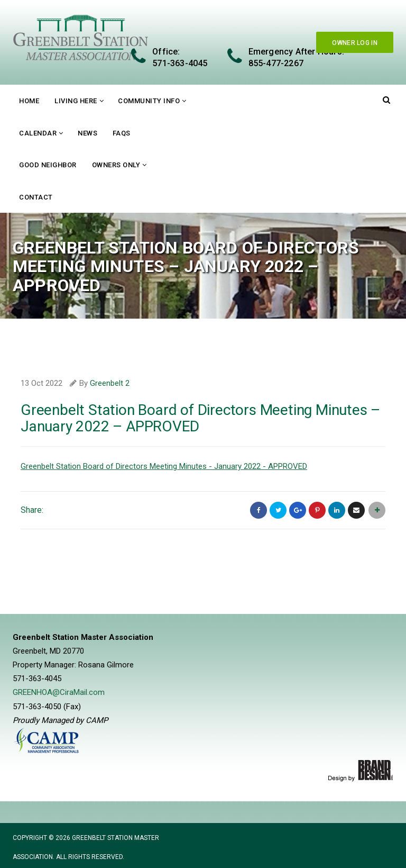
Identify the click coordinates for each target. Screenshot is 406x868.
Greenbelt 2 (110, 383)
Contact (36, 197)
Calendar (38, 133)
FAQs (122, 133)
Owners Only (116, 165)
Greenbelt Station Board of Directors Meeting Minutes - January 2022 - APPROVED (164, 466)
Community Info (149, 101)
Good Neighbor (48, 165)
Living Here (76, 101)
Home (29, 101)
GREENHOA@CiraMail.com (59, 692)
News (87, 133)
